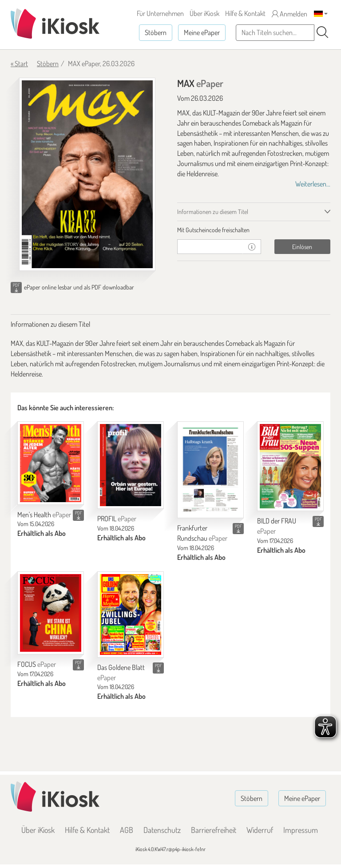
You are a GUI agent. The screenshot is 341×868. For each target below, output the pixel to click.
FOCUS (37, 664)
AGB (127, 830)
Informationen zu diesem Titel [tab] (213, 212)
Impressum (301, 830)
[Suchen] (322, 32)
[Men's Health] (51, 463)
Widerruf (260, 830)
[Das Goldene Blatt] (131, 614)
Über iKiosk (204, 13)
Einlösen (302, 247)
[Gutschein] (210, 247)
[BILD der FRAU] (290, 466)
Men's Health (44, 515)
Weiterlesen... (313, 184)
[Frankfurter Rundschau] (210, 470)
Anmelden (289, 14)
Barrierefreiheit (214, 830)
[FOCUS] (51, 613)
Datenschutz (162, 830)
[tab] (254, 230)
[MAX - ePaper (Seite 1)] (87, 174)
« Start (19, 63)
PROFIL (117, 519)
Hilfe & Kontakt (245, 13)
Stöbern (156, 32)
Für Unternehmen (160, 13)
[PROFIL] (131, 465)
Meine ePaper (202, 32)
